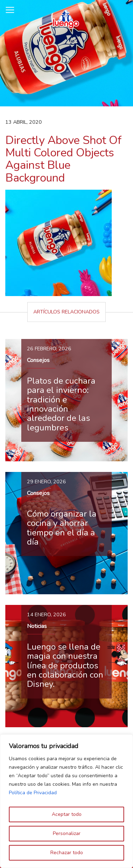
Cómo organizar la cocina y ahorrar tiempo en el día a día (62, 528)
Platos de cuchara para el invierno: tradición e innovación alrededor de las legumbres (61, 404)
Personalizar (67, 833)
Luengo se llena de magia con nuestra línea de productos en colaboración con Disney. (65, 666)
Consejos (38, 360)
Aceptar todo (67, 814)
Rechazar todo (67, 853)
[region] (66, 801)
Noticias (37, 626)
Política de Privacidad (33, 793)
